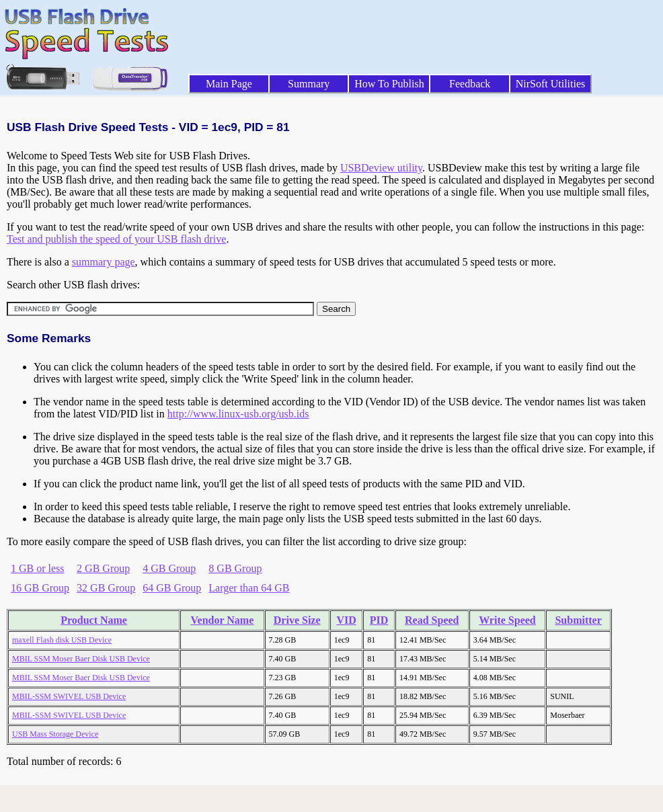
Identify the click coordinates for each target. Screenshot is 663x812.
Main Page (229, 84)
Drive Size (297, 620)
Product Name (94, 620)
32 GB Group (106, 588)
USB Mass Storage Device (55, 734)
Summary (309, 84)
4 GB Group (169, 568)
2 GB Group (103, 568)
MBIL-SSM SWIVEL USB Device (69, 696)
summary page (104, 262)
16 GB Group (40, 588)
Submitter (578, 620)
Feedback (470, 84)
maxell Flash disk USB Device (62, 640)
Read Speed (432, 620)
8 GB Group (235, 568)
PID (379, 620)
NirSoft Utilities (551, 84)
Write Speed (507, 620)
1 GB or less (38, 568)
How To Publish (389, 84)
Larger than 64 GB (249, 588)
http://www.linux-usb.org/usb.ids (238, 414)
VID (346, 620)
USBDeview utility (381, 168)
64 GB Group (172, 588)
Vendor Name (222, 620)
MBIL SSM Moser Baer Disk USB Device (81, 659)
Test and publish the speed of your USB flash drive (116, 239)
